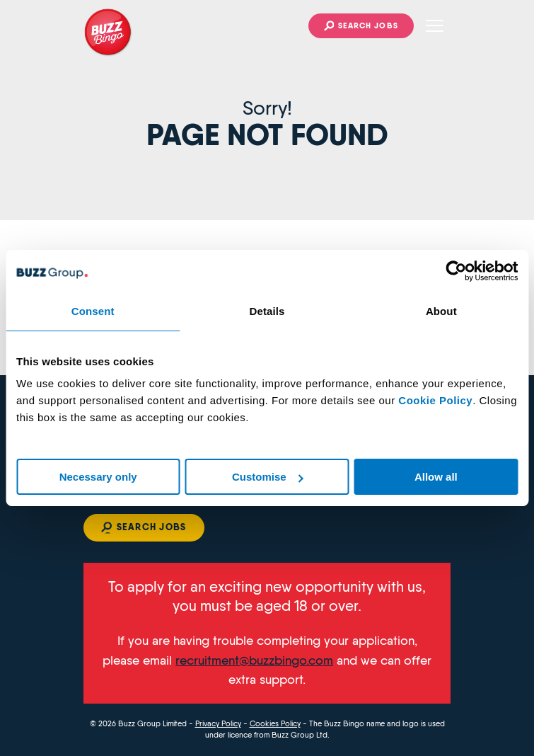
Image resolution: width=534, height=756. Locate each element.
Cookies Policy (275, 724)
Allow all (436, 477)
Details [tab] (267, 311)
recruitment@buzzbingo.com (254, 660)
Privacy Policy (218, 724)
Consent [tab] (93, 311)
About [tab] (441, 311)
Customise (268, 477)
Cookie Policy (435, 400)
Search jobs (368, 25)
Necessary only (98, 477)
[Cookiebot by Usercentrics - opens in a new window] (456, 271)
